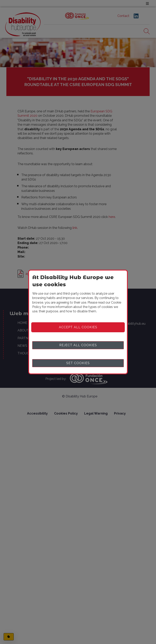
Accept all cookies (78, 327)
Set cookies (78, 363)
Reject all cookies (78, 345)
